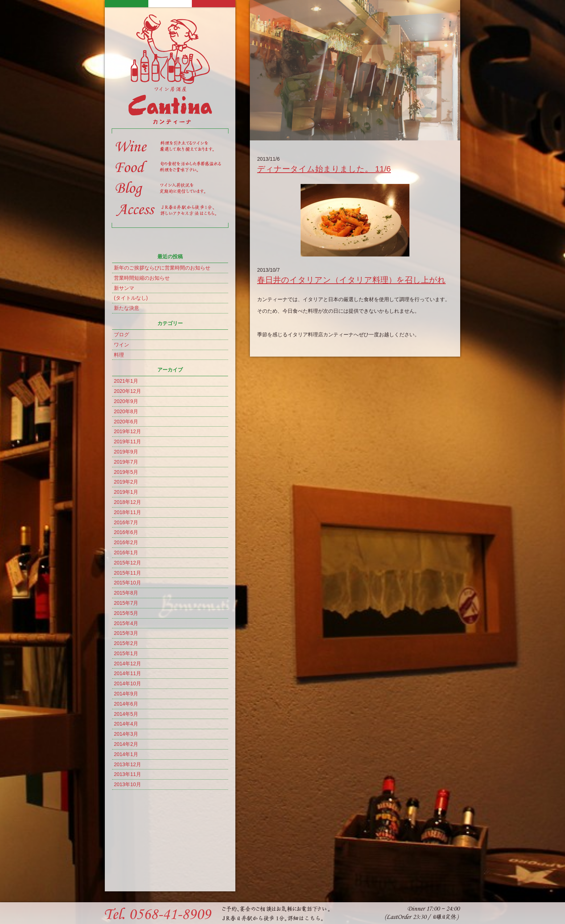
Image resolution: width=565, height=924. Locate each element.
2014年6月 (126, 704)
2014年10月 (127, 683)
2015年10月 (127, 583)
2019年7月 (126, 462)
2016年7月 (126, 522)
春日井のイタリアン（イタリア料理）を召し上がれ (351, 280)
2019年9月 (126, 452)
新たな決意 (127, 308)
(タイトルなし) (131, 298)
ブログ (121, 334)
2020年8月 (126, 411)
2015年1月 (126, 653)
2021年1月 (126, 381)
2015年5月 (126, 613)
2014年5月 (126, 714)
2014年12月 (127, 664)
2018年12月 (127, 502)
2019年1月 (126, 492)
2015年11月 (127, 573)
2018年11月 (127, 512)
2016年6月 (126, 532)
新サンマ (124, 288)
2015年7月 (126, 603)
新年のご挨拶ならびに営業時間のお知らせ (162, 268)
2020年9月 (126, 401)
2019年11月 (127, 442)
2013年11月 (127, 774)
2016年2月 (126, 542)
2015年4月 (126, 623)
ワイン (121, 345)
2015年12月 (127, 563)
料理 (119, 355)
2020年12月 (127, 391)
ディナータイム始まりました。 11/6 (324, 169)
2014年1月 (126, 754)
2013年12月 (127, 764)
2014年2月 (126, 744)
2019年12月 (127, 431)
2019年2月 (126, 482)
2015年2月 (126, 643)
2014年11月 (127, 673)
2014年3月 (126, 734)
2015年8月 (126, 593)
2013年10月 (127, 784)
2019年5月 (126, 472)
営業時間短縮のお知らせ (142, 278)
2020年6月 (126, 422)
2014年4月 (126, 724)
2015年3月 (126, 633)
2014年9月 (126, 694)
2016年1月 (126, 553)
